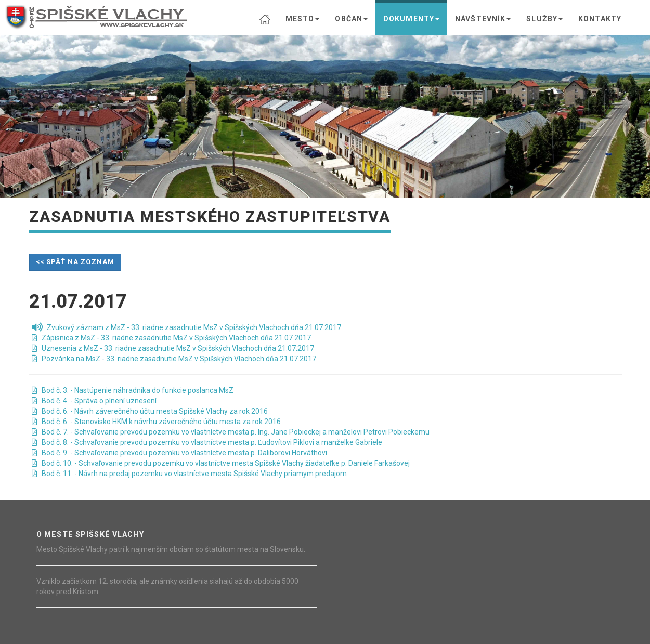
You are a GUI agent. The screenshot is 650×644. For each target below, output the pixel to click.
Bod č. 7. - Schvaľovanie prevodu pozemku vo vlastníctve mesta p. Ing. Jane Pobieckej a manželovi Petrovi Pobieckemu (231, 432)
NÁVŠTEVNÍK (483, 19)
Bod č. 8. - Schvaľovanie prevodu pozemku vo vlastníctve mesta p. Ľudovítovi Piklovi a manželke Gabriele (207, 442)
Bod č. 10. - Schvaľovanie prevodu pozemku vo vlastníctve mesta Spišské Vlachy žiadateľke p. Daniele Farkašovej (221, 463)
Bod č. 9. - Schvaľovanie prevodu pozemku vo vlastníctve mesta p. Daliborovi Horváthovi (179, 453)
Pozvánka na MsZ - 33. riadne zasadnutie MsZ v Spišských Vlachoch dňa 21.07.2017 (174, 359)
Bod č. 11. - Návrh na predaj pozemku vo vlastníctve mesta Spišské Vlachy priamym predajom (189, 474)
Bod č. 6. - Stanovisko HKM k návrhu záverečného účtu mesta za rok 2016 (156, 422)
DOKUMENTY (411, 19)
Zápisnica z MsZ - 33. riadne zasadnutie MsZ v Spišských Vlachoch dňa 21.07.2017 (171, 338)
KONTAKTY (600, 19)
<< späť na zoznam (75, 262)
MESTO (303, 19)
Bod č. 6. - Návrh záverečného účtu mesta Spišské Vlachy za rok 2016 (150, 411)
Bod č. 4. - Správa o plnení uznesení (94, 401)
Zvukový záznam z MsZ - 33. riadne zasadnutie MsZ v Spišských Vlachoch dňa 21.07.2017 (186, 327)
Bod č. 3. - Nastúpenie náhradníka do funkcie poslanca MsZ (133, 390)
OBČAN (351, 19)
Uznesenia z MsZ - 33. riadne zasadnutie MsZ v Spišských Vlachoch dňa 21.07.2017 (173, 348)
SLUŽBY (544, 19)
